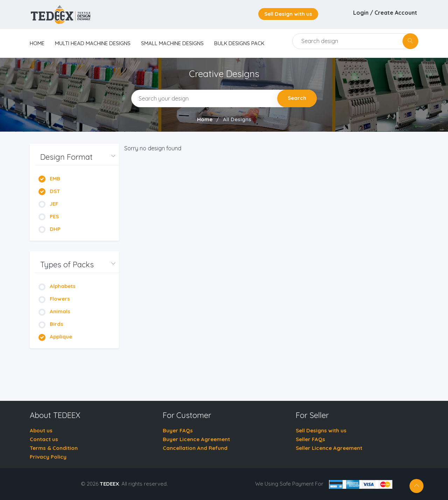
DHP (50, 229)
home (37, 43)
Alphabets (57, 286)
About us (41, 430)
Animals (54, 311)
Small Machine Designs (172, 43)
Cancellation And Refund (195, 448)
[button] (77, 157)
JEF (48, 204)
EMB (49, 179)
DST (49, 191)
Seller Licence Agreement (329, 448)
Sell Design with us (288, 14)
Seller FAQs (310, 439)
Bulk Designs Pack (239, 43)
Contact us (44, 439)
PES (49, 216)
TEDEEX (109, 484)
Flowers (54, 299)
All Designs (237, 119)
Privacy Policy (48, 457)
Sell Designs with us (321, 430)
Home (205, 119)
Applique (55, 337)
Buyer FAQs (178, 430)
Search (297, 98)
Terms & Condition (54, 448)
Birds (51, 324)
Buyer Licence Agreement (196, 439)
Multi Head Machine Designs (93, 43)
